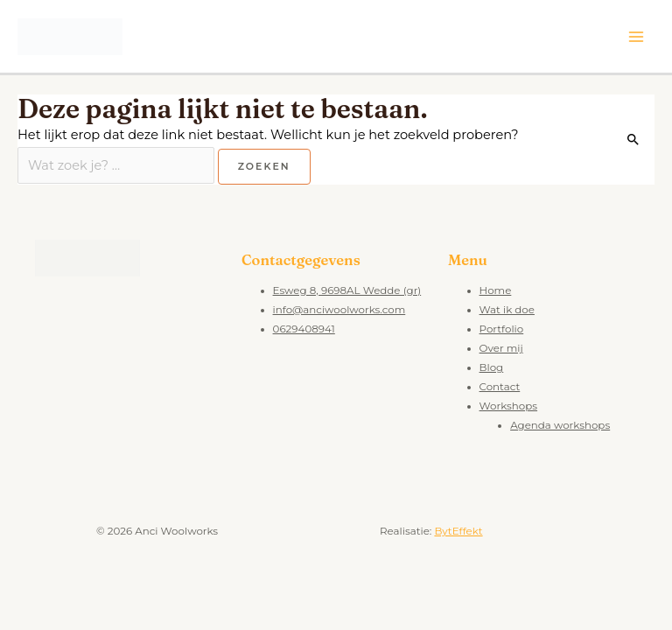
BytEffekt (458, 531)
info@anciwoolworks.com (339, 310)
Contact (500, 387)
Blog (492, 367)
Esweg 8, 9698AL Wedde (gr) (347, 290)
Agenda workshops (560, 425)
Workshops (509, 406)
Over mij (501, 348)
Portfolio (502, 329)
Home (496, 290)
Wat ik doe (507, 310)
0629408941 (304, 329)
